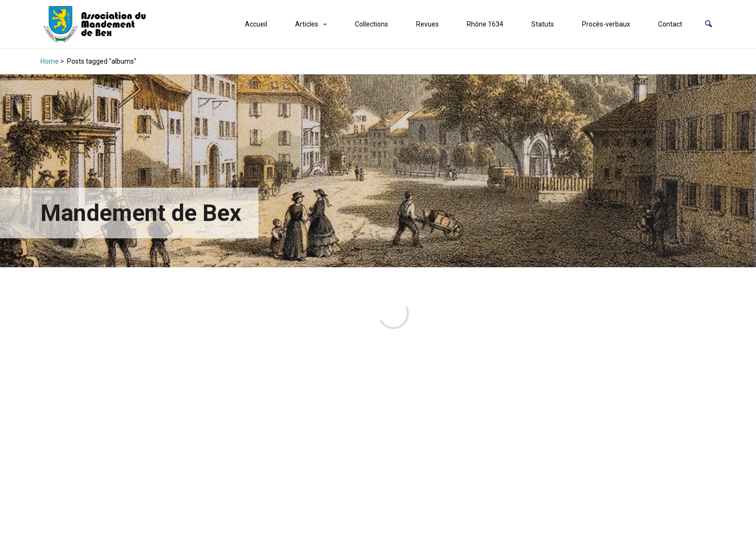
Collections (371, 24)
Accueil (256, 24)
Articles (307, 24)
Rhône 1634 (485, 24)
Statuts (543, 24)
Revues (427, 24)
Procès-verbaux (606, 24)
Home (50, 61)
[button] (709, 24)
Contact (670, 24)
